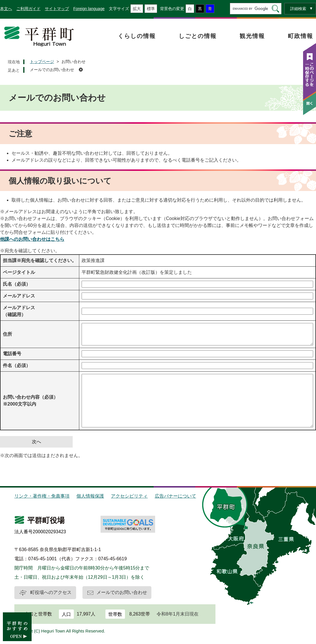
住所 (7, 334)
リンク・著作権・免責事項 (42, 496)
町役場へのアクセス (51, 592)
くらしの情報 (137, 36)
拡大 (137, 9)
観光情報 (252, 36)
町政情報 (300, 36)
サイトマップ (57, 9)
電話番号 (12, 354)
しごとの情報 (198, 36)
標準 (151, 9)
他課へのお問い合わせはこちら (32, 239)
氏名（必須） (17, 284)
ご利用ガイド (28, 9)
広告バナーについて (176, 496)
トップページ (42, 62)
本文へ (6, 9)
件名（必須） (17, 365)
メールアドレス (19, 296)
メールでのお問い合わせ (52, 70)
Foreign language (89, 9)
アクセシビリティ (129, 496)
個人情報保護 (90, 496)
